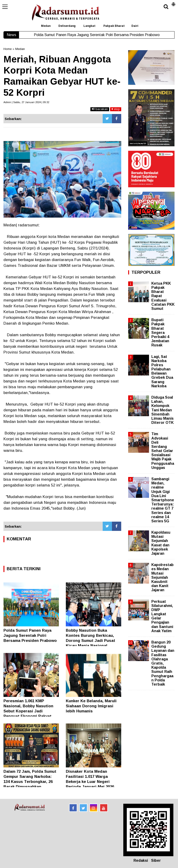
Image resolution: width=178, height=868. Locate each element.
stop (116, 109)
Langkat (89, 26)
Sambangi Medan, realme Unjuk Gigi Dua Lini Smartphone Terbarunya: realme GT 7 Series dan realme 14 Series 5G (163, 500)
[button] (173, 2)
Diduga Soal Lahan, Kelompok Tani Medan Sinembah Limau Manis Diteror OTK (162, 410)
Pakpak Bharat (114, 26)
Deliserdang (67, 26)
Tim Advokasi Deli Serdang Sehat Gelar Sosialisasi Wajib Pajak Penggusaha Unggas (163, 451)
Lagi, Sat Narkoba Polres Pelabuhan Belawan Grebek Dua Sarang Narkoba (162, 371)
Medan (46, 26)
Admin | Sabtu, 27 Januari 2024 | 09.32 (26, 102)
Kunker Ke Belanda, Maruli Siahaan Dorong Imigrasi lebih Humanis (91, 706)
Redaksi (141, 860)
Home (8, 49)
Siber (156, 860)
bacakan (100, 109)
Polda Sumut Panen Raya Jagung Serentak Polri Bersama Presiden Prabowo (30, 636)
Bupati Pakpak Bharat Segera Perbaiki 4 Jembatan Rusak (160, 332)
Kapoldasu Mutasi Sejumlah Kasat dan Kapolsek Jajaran (161, 543)
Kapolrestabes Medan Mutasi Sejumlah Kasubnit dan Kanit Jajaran (162, 577)
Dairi (135, 26)
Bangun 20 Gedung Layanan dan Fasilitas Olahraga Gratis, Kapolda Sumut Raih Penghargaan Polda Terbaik (163, 663)
